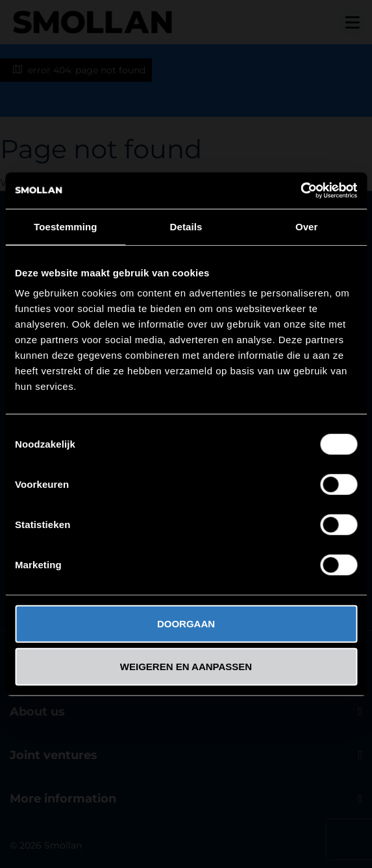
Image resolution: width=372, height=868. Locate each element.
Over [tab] (307, 226)
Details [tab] (186, 226)
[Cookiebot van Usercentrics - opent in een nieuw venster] (300, 191)
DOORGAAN (186, 624)
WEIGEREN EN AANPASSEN (186, 666)
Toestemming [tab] (66, 226)
